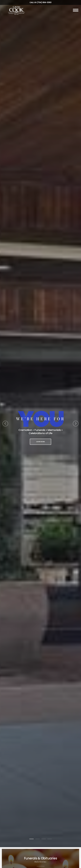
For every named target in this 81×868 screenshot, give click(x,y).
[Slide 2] (38, 839)
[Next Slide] (76, 424)
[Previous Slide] (5, 424)
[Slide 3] (44, 839)
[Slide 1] (31, 839)
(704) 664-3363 (44, 2)
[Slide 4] (50, 839)
